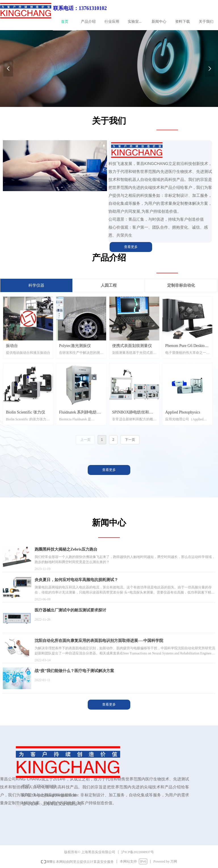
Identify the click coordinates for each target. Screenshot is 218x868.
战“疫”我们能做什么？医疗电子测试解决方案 (74, 671)
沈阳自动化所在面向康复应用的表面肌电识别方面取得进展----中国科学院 (99, 641)
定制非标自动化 (181, 285)
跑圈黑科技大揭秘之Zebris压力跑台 (66, 549)
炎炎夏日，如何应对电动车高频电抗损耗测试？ (76, 580)
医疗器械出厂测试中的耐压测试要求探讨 (70, 610)
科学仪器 (36, 285)
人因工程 (109, 285)
